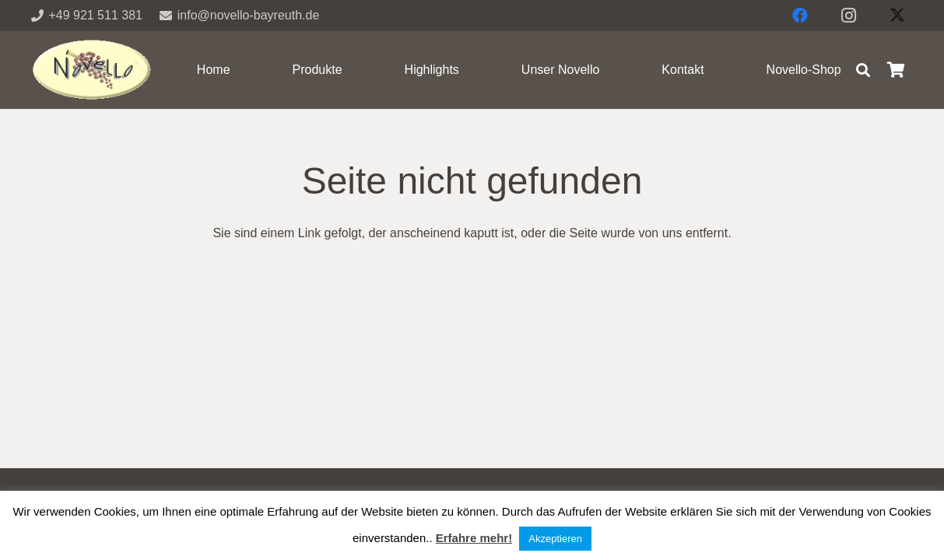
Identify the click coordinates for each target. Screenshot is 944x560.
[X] (897, 16)
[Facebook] (800, 16)
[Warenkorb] (896, 70)
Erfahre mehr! (474, 538)
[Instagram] (849, 16)
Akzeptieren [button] (555, 539)
